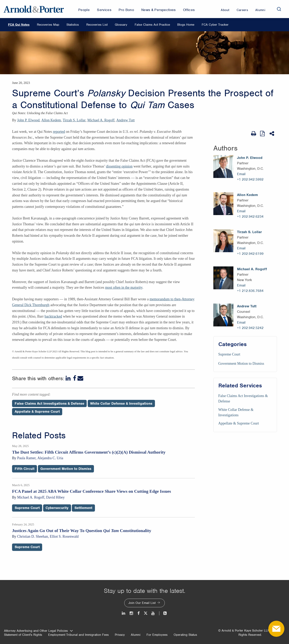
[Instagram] (132, 613)
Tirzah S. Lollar (74, 120)
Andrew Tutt (125, 120)
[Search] (279, 9)
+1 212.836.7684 (250, 291)
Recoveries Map (48, 25)
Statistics (73, 25)
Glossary (121, 25)
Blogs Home (186, 25)
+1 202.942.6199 (250, 254)
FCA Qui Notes (19, 25)
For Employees (157, 635)
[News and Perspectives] (163, 613)
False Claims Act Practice (152, 25)
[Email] (80, 378)
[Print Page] (254, 134)
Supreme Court (229, 354)
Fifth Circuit (25, 469)
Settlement (83, 508)
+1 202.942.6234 (250, 216)
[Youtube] (153, 613)
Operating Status (185, 635)
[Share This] (272, 134)
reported (59, 132)
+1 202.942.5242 (250, 328)
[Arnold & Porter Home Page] (34, 9)
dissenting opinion (119, 166)
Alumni (136, 635)
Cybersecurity (57, 508)
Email (241, 174)
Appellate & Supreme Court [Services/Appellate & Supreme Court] (239, 423)
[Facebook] (74, 378)
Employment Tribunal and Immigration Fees (78, 635)
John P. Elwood (28, 120)
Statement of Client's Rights (23, 635)
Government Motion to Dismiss (241, 364)
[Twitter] (146, 613)
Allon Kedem (51, 120)
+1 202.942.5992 (250, 179)
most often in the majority (124, 287)
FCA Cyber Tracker (215, 25)
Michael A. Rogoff (101, 120)
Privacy (120, 635)
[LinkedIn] (69, 378)
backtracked (53, 316)
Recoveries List (97, 25)
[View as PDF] (263, 134)
